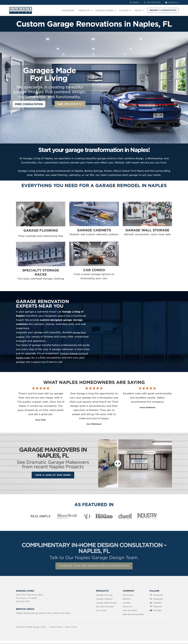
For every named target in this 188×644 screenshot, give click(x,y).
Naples (134, 2)
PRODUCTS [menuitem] (84, 10)
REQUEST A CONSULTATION (163, 10)
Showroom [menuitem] (128, 595)
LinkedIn (157, 603)
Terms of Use (71, 627)
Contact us (172, 2)
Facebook (158, 595)
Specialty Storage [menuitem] (105, 607)
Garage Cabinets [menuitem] (104, 599)
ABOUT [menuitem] (138, 10)
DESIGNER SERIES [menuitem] (104, 10)
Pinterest (157, 607)
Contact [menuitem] (127, 603)
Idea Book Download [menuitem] (133, 614)
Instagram (158, 599)
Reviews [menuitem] (127, 599)
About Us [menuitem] (127, 607)
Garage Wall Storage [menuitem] (106, 603)
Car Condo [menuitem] (101, 611)
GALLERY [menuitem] (124, 10)
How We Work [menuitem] (130, 611)
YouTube (157, 611)
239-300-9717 (152, 2)
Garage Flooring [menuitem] (104, 595)
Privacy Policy (56, 627)
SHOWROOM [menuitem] (68, 10)
